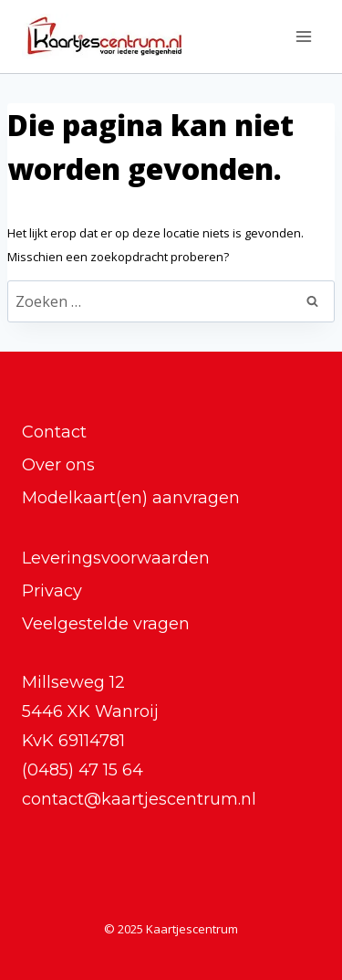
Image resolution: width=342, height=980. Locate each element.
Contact (54, 432)
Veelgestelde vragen (106, 624)
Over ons (58, 465)
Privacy (52, 591)
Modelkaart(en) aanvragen (131, 498)
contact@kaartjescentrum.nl (139, 799)
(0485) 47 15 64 (83, 770)
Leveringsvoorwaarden (116, 558)
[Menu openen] (303, 36)
